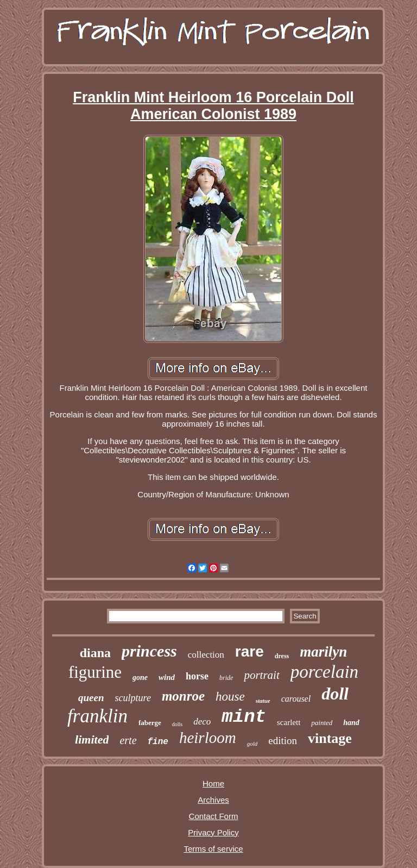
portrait (261, 675)
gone (140, 677)
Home (213, 783)
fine (158, 742)
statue (263, 701)
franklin (97, 716)
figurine (95, 672)
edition (283, 741)
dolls (177, 724)
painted (322, 723)
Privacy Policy (213, 832)
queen (91, 698)
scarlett (289, 722)
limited (92, 739)
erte (128, 740)
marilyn (323, 652)
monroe (183, 696)
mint (244, 717)
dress (282, 656)
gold (252, 744)
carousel (296, 699)
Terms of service (213, 849)
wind (167, 677)
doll (335, 694)
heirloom (208, 738)
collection (206, 655)
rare (249, 651)
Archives (213, 800)
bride (226, 678)
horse (197, 676)
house (230, 697)
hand (351, 723)
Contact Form (214, 816)
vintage (330, 738)
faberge (150, 723)
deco (202, 722)
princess (149, 651)
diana (95, 653)
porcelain (324, 672)
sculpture (133, 698)
